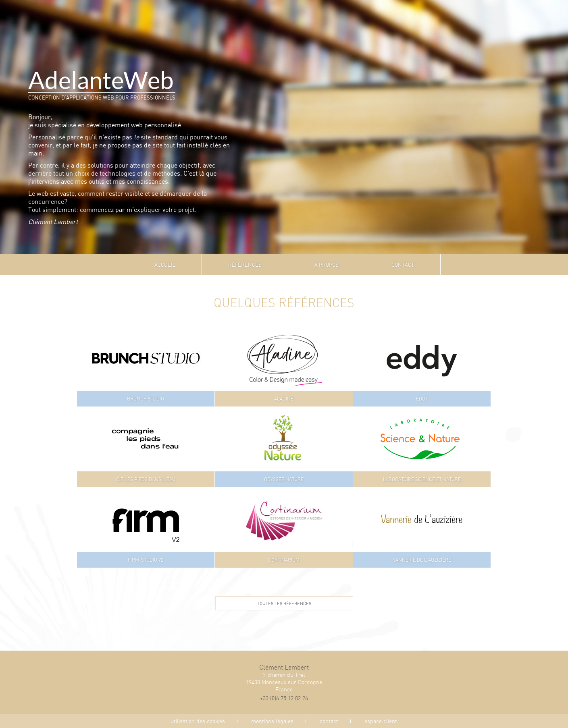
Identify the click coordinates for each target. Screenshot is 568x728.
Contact (403, 265)
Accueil (165, 265)
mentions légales (272, 721)
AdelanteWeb (101, 80)
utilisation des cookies (198, 721)
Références (245, 265)
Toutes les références (284, 604)
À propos (327, 265)
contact (329, 721)
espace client (381, 721)
